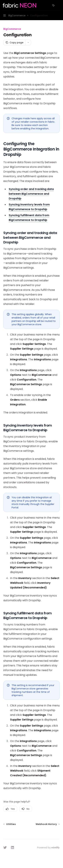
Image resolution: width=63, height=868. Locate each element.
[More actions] (59, 5)
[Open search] (47, 5)
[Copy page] (14, 43)
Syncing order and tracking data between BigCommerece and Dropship (31, 194)
